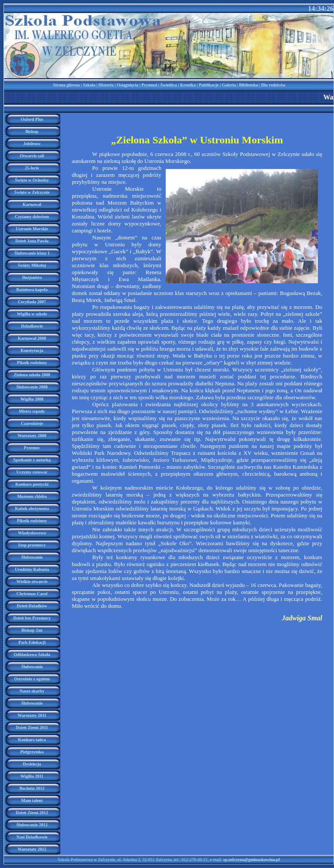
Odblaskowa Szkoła (32, 654)
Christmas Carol (32, 594)
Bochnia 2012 (32, 788)
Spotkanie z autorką (32, 460)
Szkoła (89, 85)
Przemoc (32, 448)
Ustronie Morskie (32, 229)
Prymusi (149, 85)
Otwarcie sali (32, 156)
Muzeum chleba (32, 496)
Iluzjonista (32, 277)
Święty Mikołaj (32, 265)
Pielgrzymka (32, 752)
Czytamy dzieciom (32, 217)
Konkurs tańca (32, 740)
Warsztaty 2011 (32, 715)
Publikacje (209, 85)
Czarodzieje (32, 423)
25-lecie (32, 168)
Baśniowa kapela (32, 290)
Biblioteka (248, 85)
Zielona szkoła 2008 (32, 375)
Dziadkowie (32, 326)
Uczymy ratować (32, 472)
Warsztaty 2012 (32, 849)
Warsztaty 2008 (32, 436)
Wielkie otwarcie (32, 581)
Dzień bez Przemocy (32, 618)
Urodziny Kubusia (32, 569)
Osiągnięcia (128, 85)
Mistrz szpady (32, 411)
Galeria (229, 85)
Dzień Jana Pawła (32, 241)
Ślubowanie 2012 (32, 825)
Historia (106, 85)
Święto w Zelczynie (32, 192)
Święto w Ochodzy (32, 180)
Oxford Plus (32, 119)
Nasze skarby (32, 691)
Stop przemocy (32, 545)
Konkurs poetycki (32, 484)
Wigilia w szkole (32, 314)
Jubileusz (32, 144)
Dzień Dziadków (32, 606)
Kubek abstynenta (32, 509)
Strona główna (67, 85)
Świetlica (169, 85)
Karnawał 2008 (32, 338)
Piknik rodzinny (32, 363)
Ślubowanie (32, 557)
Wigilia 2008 (32, 399)
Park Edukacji (32, 642)
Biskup (32, 131)
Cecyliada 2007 (32, 302)
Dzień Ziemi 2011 (32, 727)
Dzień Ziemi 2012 (32, 813)
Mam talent (32, 800)
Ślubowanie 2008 (32, 387)
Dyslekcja (32, 764)
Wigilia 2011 (32, 776)
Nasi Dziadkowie (32, 837)
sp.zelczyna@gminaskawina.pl (251, 860)
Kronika (188, 85)
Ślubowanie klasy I (32, 253)
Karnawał (32, 204)
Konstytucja (32, 350)
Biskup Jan (32, 630)
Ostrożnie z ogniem (32, 679)
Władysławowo (32, 533)
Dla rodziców (273, 85)
